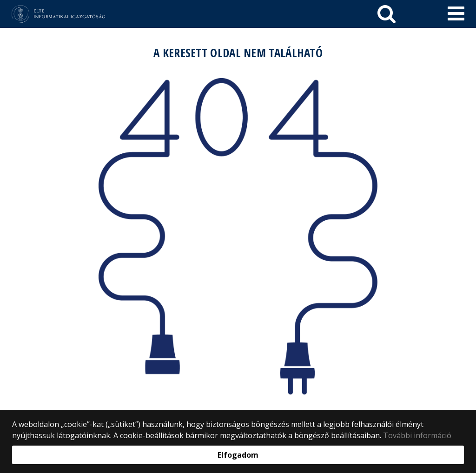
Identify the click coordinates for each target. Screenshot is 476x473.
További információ (417, 435)
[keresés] (387, 14)
